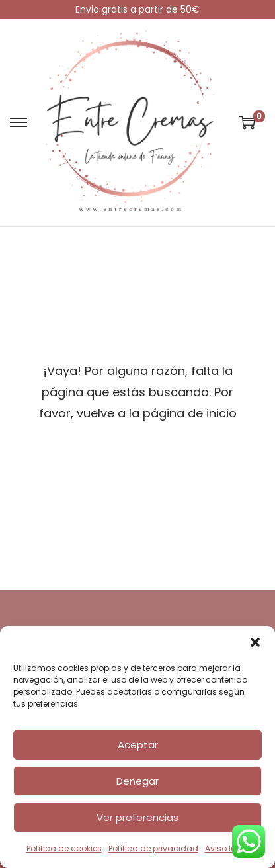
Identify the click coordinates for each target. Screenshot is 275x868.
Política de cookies (64, 848)
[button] (255, 642)
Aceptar (138, 745)
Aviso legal (227, 848)
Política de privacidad (153, 848)
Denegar (137, 781)
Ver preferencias (137, 817)
